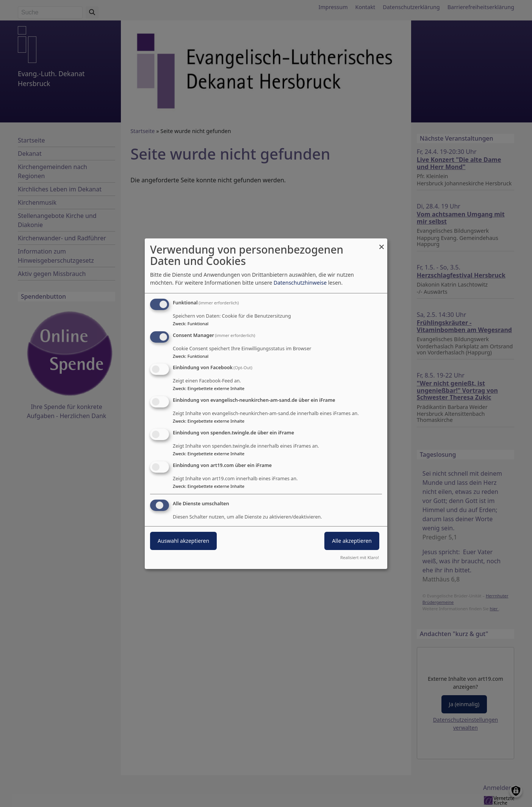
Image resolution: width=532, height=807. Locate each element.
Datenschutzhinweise (300, 283)
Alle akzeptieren (352, 541)
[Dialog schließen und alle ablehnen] (382, 243)
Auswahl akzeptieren (183, 541)
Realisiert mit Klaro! (360, 557)
